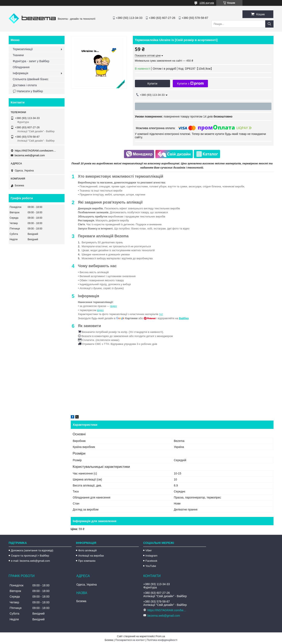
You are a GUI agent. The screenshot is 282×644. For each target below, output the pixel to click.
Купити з (190, 84)
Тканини (18, 55)
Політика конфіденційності (162, 640)
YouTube (151, 566)
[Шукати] (269, 24)
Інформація (21, 73)
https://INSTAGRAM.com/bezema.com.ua (36, 151)
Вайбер (184, 318)
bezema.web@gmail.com (30, 155)
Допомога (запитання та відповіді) (32, 550)
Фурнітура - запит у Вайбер (31, 61)
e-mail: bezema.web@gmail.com (31, 561)
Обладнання (21, 67)
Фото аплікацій (87, 550)
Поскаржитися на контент (130, 640)
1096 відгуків (207, 3)
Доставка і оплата (25, 85)
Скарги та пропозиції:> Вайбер (30, 556)
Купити (152, 83)
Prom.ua (160, 636)
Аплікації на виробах (91, 556)
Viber (149, 550)
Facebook (151, 561)
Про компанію (87, 561)
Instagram (151, 556)
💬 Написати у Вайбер (28, 91)
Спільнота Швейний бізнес (31, 79)
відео (114, 306)
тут (161, 314)
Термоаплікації (23, 49)
